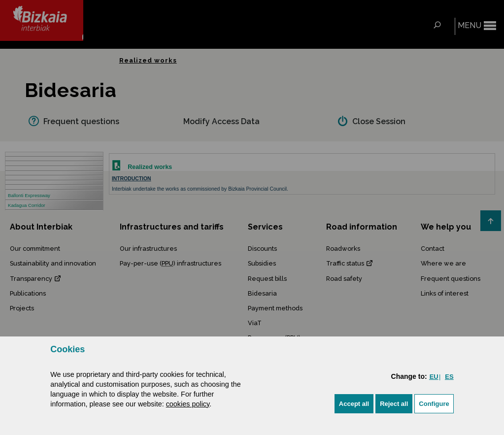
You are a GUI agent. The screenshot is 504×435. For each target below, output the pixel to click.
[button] (354, 404)
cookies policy (188, 404)
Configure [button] (434, 404)
